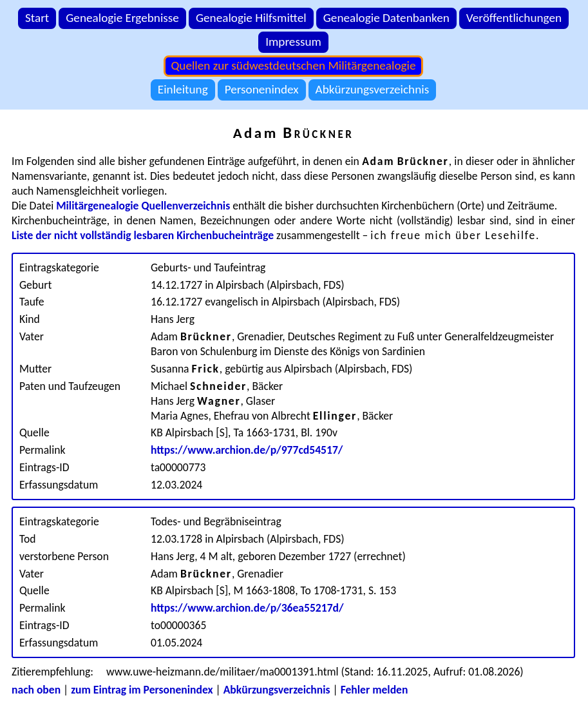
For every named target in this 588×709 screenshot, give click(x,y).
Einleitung (183, 89)
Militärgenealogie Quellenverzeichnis (143, 206)
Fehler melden (375, 690)
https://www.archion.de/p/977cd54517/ (247, 450)
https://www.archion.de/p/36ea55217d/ (247, 608)
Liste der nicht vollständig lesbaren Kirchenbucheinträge (143, 235)
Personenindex (262, 89)
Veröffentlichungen (514, 18)
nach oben (36, 690)
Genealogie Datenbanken (386, 18)
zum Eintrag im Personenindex (142, 690)
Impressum (293, 42)
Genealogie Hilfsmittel (251, 18)
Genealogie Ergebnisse (122, 18)
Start (37, 18)
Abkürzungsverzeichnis (373, 89)
